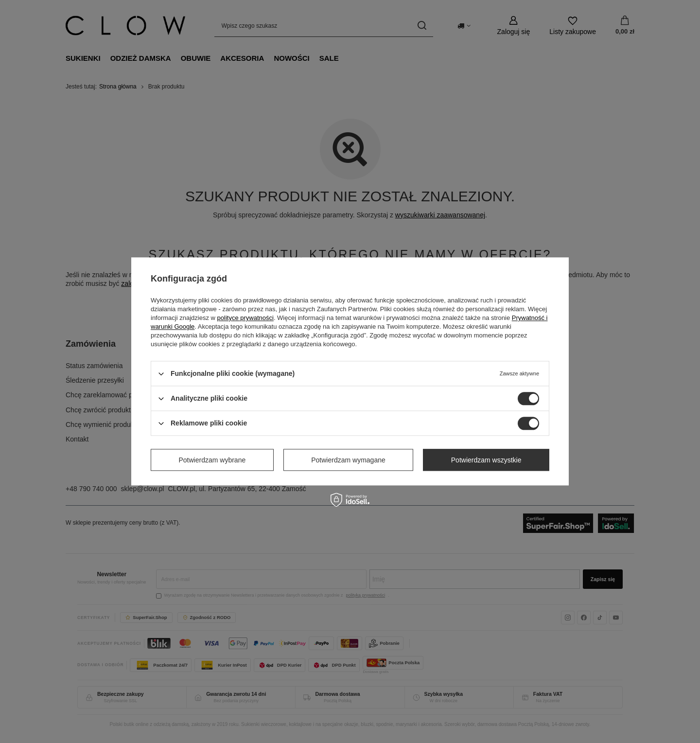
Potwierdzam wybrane (212, 460)
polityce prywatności (245, 318)
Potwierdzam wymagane (348, 460)
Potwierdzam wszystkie (486, 460)
